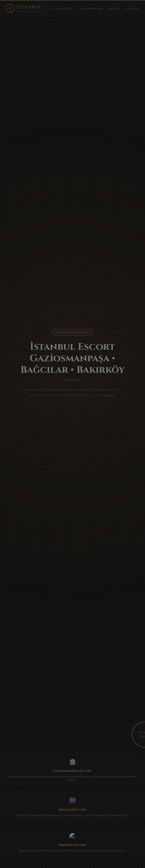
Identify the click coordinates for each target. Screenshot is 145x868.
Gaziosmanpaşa (91, 9)
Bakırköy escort (26, 851)
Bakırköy (133, 9)
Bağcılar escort (24, 815)
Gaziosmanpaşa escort (19, 777)
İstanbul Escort (63, 9)
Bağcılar (114, 9)
